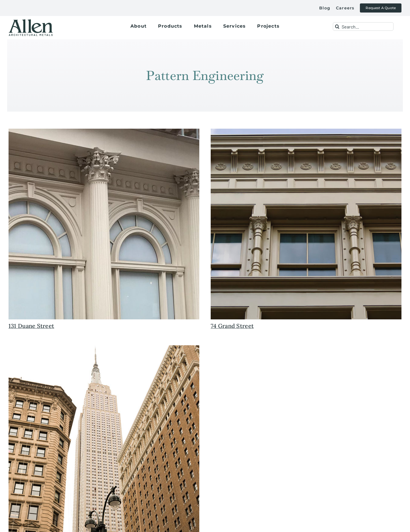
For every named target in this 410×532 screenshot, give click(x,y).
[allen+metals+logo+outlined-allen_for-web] (31, 21)
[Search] (337, 26)
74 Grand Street (232, 326)
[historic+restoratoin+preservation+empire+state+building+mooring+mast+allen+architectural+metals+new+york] (104, 348)
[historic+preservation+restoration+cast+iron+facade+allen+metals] (306, 131)
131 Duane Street (31, 326)
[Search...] (363, 26)
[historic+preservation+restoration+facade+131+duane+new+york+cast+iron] (104, 131)
